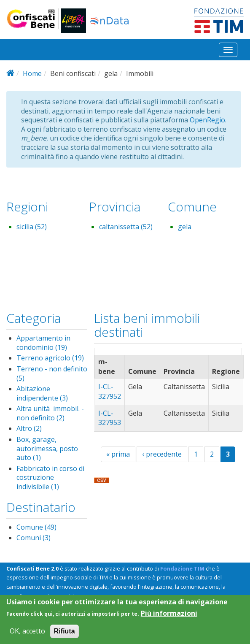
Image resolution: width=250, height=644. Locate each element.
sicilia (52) (32, 227)
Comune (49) (36, 527)
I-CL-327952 (110, 391)
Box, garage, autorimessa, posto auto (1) (47, 448)
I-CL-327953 (110, 418)
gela (185, 227)
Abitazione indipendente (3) (42, 393)
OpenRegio (207, 120)
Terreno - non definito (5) (52, 373)
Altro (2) (29, 428)
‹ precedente (162, 454)
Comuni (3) (34, 538)
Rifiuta (65, 635)
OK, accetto (27, 635)
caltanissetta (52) (126, 227)
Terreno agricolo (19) (50, 358)
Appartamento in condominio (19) (43, 343)
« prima (118, 454)
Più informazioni (169, 618)
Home (32, 73)
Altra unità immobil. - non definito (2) (50, 413)
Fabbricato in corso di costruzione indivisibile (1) (50, 478)
